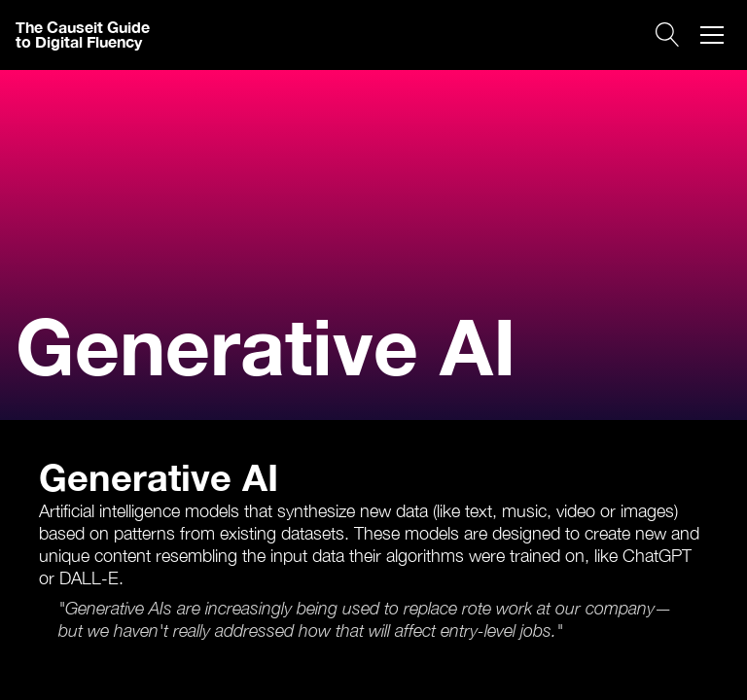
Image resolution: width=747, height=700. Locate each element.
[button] (712, 35)
